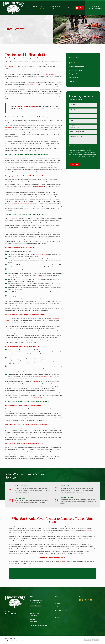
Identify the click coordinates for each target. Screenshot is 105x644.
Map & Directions (36, 606)
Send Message (75, 164)
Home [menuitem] (29, 8)
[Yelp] (83, 600)
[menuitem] (83, 63)
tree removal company (11, 127)
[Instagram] (86, 600)
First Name (73, 104)
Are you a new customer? (77, 131)
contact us (13, 354)
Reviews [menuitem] (71, 8)
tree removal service (10, 66)
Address (72, 126)
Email (71, 120)
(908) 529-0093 (95, 8)
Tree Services (58, 607)
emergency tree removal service (35, 186)
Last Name (73, 110)
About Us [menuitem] (35, 8)
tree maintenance (34, 84)
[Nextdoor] (91, 600)
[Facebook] (88, 600)
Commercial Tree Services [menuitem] (56, 8)
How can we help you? (76, 136)
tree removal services (48, 232)
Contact (79, 8)
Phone (72, 115)
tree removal (15, 218)
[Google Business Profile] (80, 600)
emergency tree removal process (22, 204)
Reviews (57, 614)
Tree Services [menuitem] (43, 8)
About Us (57, 603)
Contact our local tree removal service (46, 376)
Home (56, 600)
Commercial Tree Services (62, 610)
